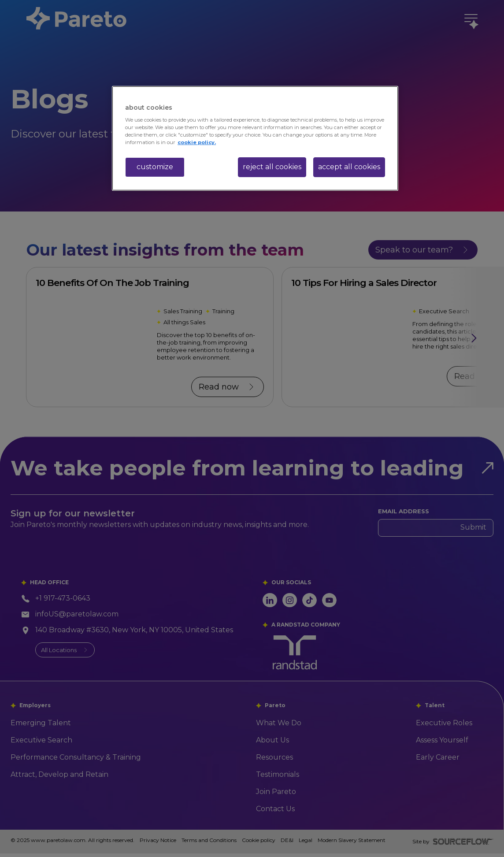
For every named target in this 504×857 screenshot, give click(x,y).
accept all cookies (349, 167)
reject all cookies (272, 167)
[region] (255, 138)
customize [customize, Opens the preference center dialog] (155, 167)
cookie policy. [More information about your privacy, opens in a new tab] (197, 142)
